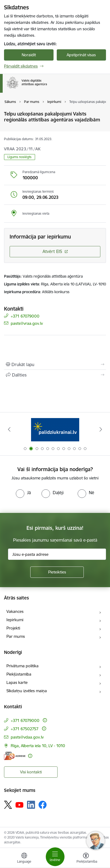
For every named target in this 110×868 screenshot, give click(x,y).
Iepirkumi (15, 620)
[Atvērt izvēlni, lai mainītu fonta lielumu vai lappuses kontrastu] (86, 859)
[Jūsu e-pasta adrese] (57, 554)
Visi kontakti (31, 772)
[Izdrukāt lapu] (55, 364)
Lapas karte (17, 682)
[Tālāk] (101, 429)
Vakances (15, 611)
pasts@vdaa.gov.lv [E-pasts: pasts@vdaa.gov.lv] (27, 737)
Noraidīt (29, 55)
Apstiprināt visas (81, 55)
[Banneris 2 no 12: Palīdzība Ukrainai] (55, 429)
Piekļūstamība (19, 674)
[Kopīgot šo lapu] (55, 375)
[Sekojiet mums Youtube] (20, 804)
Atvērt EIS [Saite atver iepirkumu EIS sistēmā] (52, 251)
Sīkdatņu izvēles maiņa (27, 691)
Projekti (13, 628)
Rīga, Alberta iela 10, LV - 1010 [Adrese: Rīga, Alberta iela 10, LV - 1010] (38, 746)
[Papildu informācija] (45, 720)
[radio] (23, 493)
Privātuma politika (22, 666)
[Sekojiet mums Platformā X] (8, 805)
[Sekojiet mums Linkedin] (31, 805)
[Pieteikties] (57, 572)
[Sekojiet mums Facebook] (43, 805)
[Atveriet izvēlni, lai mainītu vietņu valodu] (24, 859)
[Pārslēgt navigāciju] (55, 857)
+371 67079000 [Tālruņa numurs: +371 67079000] (25, 316)
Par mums (16, 636)
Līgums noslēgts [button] (20, 157)
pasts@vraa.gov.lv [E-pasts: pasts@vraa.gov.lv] (27, 323)
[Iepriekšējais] (9, 429)
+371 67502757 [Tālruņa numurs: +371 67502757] (25, 729)
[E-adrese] (15, 756)
